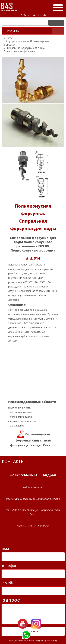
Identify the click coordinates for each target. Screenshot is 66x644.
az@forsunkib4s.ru (33, 487)
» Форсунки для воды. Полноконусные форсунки (26, 43)
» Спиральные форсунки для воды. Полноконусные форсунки (24, 50)
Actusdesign (52, 640)
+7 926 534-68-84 (32, 15)
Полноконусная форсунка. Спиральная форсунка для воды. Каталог (33, 439)
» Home (8, 38)
